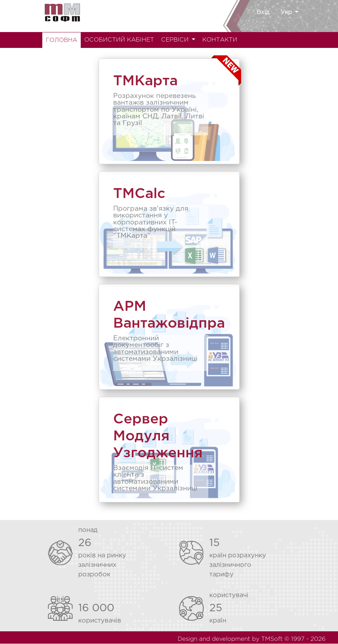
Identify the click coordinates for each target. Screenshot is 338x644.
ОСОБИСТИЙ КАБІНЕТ (119, 40)
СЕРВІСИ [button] (176, 40)
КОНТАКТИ (220, 40)
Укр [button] (287, 13)
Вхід (263, 13)
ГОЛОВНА (62, 40)
